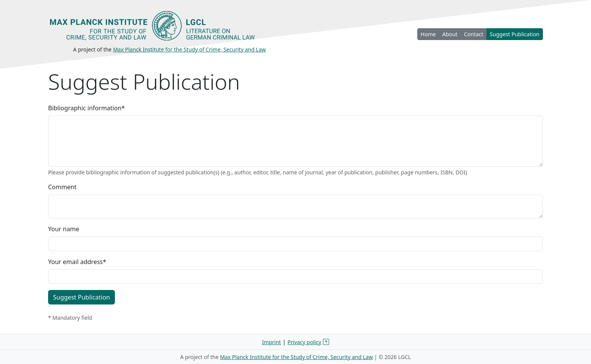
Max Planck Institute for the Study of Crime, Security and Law (190, 49)
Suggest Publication (515, 34)
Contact (474, 34)
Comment (62, 187)
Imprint (271, 342)
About (450, 34)
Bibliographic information (86, 108)
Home (428, 34)
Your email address (77, 262)
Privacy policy (304, 342)
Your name (64, 229)
